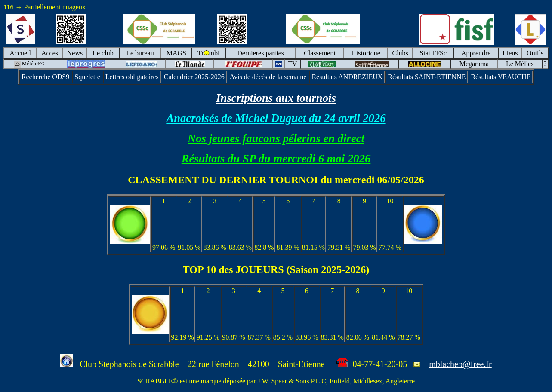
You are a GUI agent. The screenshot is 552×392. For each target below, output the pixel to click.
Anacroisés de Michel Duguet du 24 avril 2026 (276, 118)
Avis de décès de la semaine (268, 77)
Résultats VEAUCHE (501, 77)
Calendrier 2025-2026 (194, 77)
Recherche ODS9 (46, 77)
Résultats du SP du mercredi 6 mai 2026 (276, 159)
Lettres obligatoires (132, 77)
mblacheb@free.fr (460, 364)
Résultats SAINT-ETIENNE (427, 77)
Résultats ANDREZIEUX (347, 77)
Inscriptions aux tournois (276, 98)
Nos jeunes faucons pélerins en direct (276, 138)
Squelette (87, 77)
